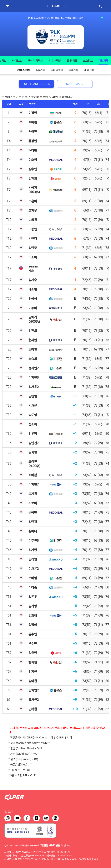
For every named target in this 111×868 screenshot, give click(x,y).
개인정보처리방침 (51, 845)
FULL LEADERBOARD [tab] (36, 84)
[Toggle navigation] (7, 6)
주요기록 (40, 70)
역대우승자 (57, 70)
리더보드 (17, 61)
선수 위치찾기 (35, 61)
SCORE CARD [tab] (75, 84)
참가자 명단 (55, 61)
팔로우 (9, 811)
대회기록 (103, 61)
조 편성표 (72, 61)
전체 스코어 (23, 70)
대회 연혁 (89, 70)
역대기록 (73, 70)
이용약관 (66, 845)
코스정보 (88, 61)
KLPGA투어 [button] (55, 6)
